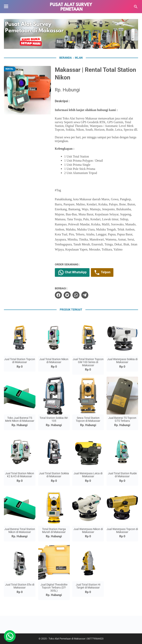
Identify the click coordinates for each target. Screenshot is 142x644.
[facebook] (58, 295)
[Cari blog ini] (136, 7)
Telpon (102, 272)
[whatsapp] (76, 295)
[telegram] (85, 295)
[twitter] (67, 295)
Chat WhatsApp (72, 272)
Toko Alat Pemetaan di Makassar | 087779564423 (76, 639)
